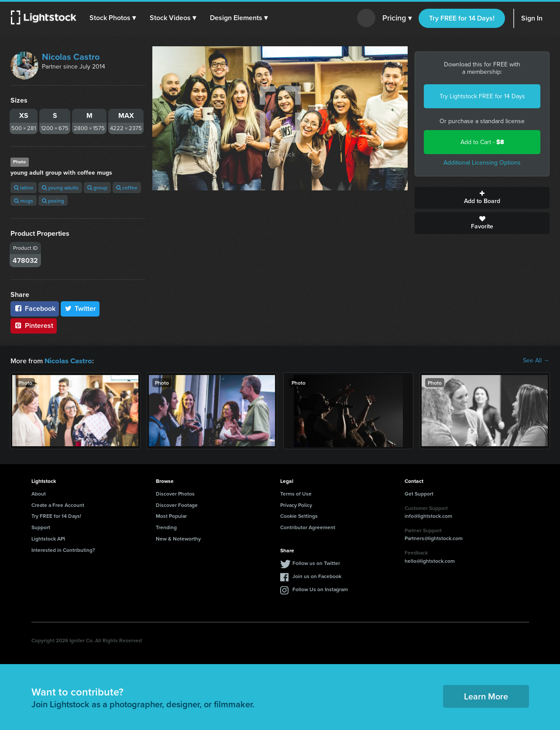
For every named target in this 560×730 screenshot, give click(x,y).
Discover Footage (177, 504)
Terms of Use (296, 493)
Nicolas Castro (71, 57)
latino (24, 188)
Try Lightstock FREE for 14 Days (482, 96)
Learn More (486, 696)
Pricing (397, 18)
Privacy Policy (296, 504)
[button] (113, 18)
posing (53, 201)
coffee (127, 188)
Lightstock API (48, 538)
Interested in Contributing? (63, 549)
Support (41, 527)
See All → (536, 361)
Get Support (419, 493)
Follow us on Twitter (316, 563)
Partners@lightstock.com (434, 538)
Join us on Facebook (317, 576)
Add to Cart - (482, 142)
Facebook (35, 308)
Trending (166, 527)
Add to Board (482, 198)
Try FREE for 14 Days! (462, 18)
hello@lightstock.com (430, 560)
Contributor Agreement (308, 527)
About (39, 493)
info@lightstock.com (428, 515)
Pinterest (34, 325)
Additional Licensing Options (482, 163)
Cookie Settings (299, 515)
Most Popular (171, 515)
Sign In (532, 18)
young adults (60, 188)
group (97, 188)
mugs (24, 201)
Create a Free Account (58, 504)
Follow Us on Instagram (320, 589)
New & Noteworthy (178, 538)
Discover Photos (175, 493)
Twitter (80, 308)
